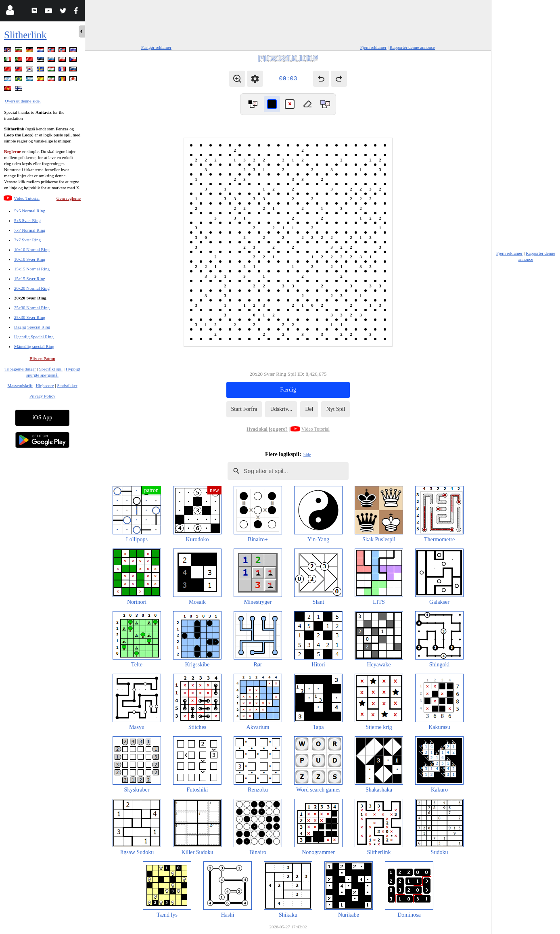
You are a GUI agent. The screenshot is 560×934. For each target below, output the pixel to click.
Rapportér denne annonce (412, 47)
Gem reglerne (69, 198)
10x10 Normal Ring (32, 249)
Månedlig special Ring (34, 346)
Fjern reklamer (373, 47)
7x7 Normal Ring (30, 230)
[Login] (10, 12)
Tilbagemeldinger (20, 369)
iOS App (43, 418)
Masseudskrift (20, 385)
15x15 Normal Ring (32, 269)
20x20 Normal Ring (32, 288)
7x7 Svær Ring (27, 240)
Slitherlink (25, 35)
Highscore (45, 385)
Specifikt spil (51, 369)
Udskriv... (281, 409)
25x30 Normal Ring (32, 308)
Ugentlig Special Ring (34, 337)
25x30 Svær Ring (30, 317)
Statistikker (67, 385)
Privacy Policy (42, 396)
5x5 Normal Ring (30, 211)
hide (307, 454)
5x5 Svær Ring (27, 220)
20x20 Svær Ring (30, 298)
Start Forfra (244, 409)
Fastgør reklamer (156, 47)
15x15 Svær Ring (30, 279)
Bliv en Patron (42, 358)
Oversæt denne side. (23, 101)
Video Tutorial (27, 198)
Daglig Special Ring (32, 327)
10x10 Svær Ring (30, 259)
